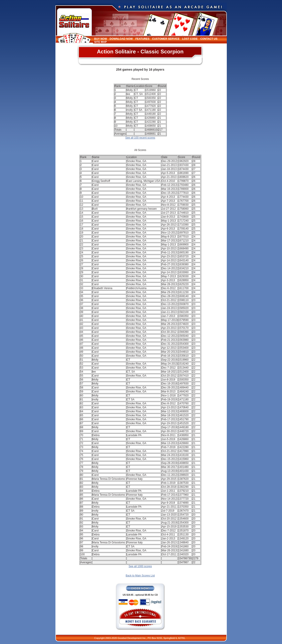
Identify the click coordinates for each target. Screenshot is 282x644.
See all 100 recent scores (140, 138)
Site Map (101, 42)
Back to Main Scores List (140, 576)
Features (142, 39)
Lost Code (190, 39)
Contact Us (209, 39)
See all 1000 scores (140, 566)
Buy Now (101, 39)
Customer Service (166, 39)
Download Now (121, 39)
